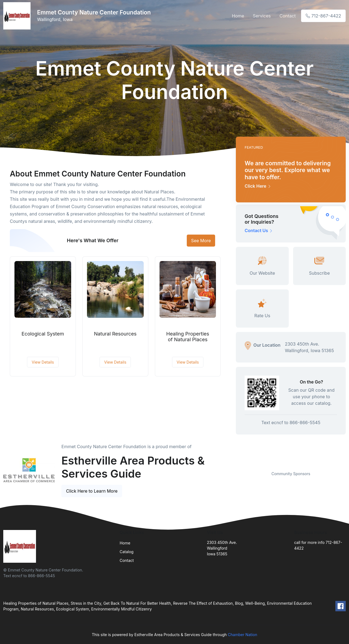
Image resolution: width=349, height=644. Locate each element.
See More (201, 241)
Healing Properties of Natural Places (188, 337)
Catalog (127, 552)
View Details (43, 362)
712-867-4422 (323, 16)
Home (238, 16)
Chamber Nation (243, 635)
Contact (288, 16)
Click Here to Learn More (92, 491)
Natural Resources (115, 334)
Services (262, 16)
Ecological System (43, 334)
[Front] (18, 16)
